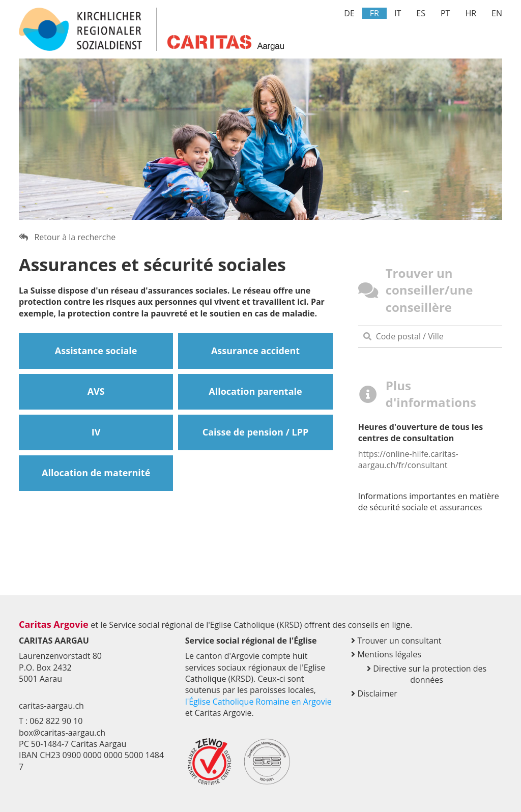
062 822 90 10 (56, 721)
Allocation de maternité (96, 473)
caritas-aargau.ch (51, 706)
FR (374, 13)
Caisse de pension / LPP (256, 432)
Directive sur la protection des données (427, 674)
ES (421, 13)
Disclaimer (374, 693)
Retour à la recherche (67, 237)
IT (398, 13)
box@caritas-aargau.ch (62, 733)
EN (497, 13)
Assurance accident (255, 351)
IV (96, 432)
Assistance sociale (96, 351)
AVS (96, 391)
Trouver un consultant (396, 641)
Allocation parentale (255, 391)
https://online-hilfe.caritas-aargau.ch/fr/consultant (408, 459)
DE (349, 13)
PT (445, 13)
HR (471, 13)
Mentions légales (386, 654)
